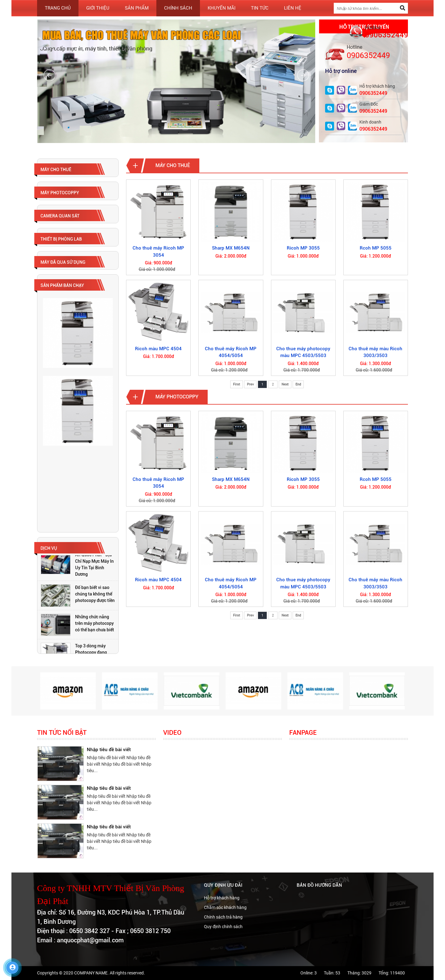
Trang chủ (58, 8)
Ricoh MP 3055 (303, 248)
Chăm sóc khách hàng (225, 907)
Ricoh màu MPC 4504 (158, 349)
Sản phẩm (137, 8)
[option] (78, 565)
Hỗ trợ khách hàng (222, 898)
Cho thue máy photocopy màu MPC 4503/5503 (303, 352)
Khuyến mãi (222, 8)
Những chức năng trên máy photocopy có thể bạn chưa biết (95, 623)
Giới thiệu (98, 8)
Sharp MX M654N (231, 248)
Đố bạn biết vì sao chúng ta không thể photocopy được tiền (95, 594)
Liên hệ (293, 8)
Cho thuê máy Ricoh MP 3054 (158, 252)
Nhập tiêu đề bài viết (109, 750)
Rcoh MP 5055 (376, 248)
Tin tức (260, 8)
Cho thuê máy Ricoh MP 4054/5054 (231, 352)
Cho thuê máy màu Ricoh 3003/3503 (375, 352)
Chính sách (178, 8)
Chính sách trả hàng (223, 917)
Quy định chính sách (223, 927)
